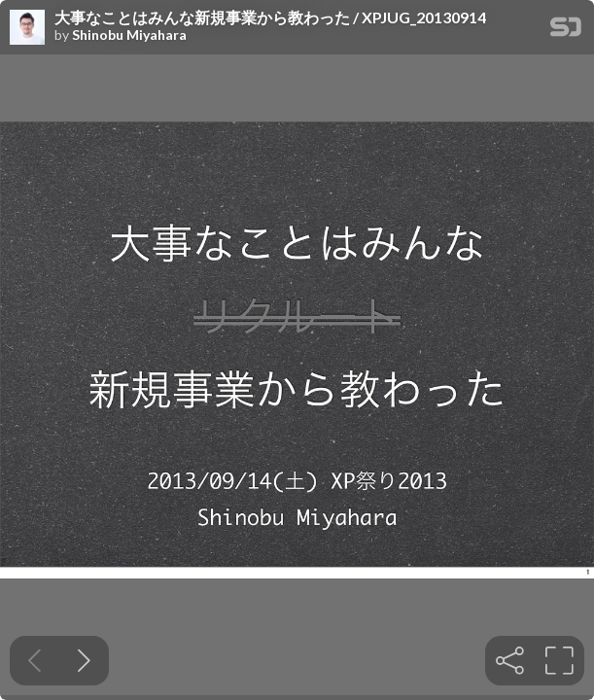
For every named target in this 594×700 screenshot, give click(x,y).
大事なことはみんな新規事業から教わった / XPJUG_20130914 (270, 17)
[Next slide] (84, 661)
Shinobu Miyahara (129, 35)
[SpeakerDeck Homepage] (566, 31)
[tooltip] (510, 661)
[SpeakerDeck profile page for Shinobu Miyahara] (27, 28)
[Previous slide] (35, 661)
